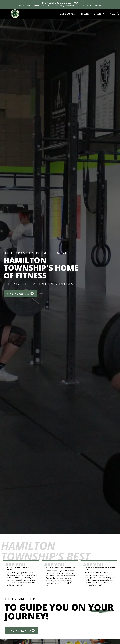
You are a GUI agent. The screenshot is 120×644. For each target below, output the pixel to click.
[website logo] (15, 14)
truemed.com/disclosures (91, 6)
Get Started (67, 14)
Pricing (85, 14)
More (100, 14)
